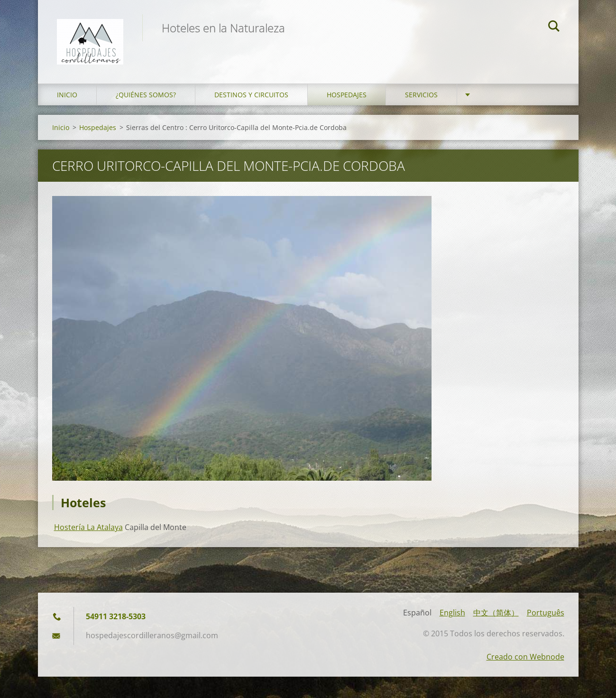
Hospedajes (347, 95)
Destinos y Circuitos (251, 95)
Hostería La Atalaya (88, 527)
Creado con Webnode (525, 657)
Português (546, 613)
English (452, 613)
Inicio (67, 95)
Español (417, 613)
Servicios (421, 95)
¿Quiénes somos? (146, 95)
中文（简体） (496, 613)
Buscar (554, 28)
